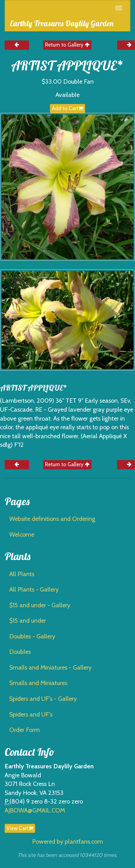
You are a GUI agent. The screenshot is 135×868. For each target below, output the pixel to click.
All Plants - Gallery (34, 589)
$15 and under (28, 621)
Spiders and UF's (31, 714)
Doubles (20, 652)
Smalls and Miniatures (38, 683)
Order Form (25, 730)
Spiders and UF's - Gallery (43, 699)
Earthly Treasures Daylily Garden (61, 23)
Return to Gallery (67, 45)
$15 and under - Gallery (40, 605)
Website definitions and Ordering (52, 519)
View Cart (20, 828)
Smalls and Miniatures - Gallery (50, 667)
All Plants (22, 574)
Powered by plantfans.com (67, 841)
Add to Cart (67, 108)
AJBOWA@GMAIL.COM (35, 810)
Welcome (22, 534)
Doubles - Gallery (32, 636)
